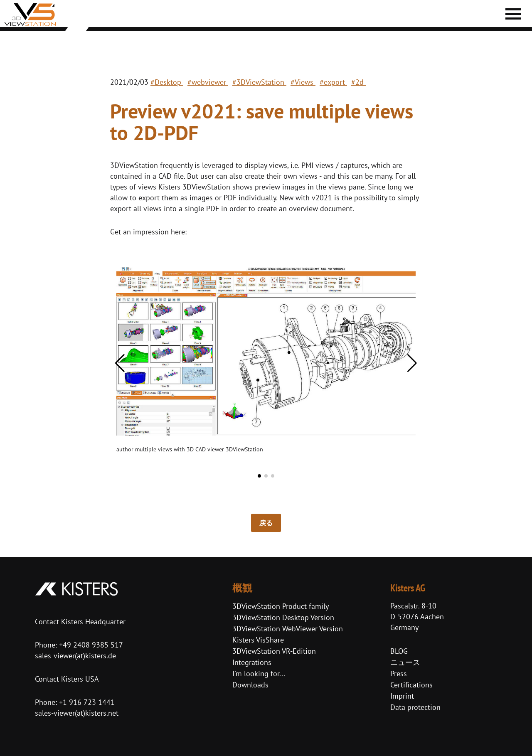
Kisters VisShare (258, 640)
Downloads (250, 685)
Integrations (252, 662)
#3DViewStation (259, 82)
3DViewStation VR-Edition (274, 651)
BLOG (399, 651)
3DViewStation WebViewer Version (288, 629)
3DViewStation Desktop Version (283, 617)
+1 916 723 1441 (87, 702)
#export (333, 82)
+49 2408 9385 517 (90, 645)
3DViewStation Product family (281, 606)
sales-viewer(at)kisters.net (77, 713)
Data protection (415, 707)
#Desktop (167, 82)
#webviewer (208, 82)
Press (399, 674)
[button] (120, 363)
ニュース (405, 662)
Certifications (411, 685)
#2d (358, 82)
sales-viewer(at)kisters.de (75, 656)
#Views (303, 82)
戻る (266, 523)
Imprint (402, 696)
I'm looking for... (259, 674)
